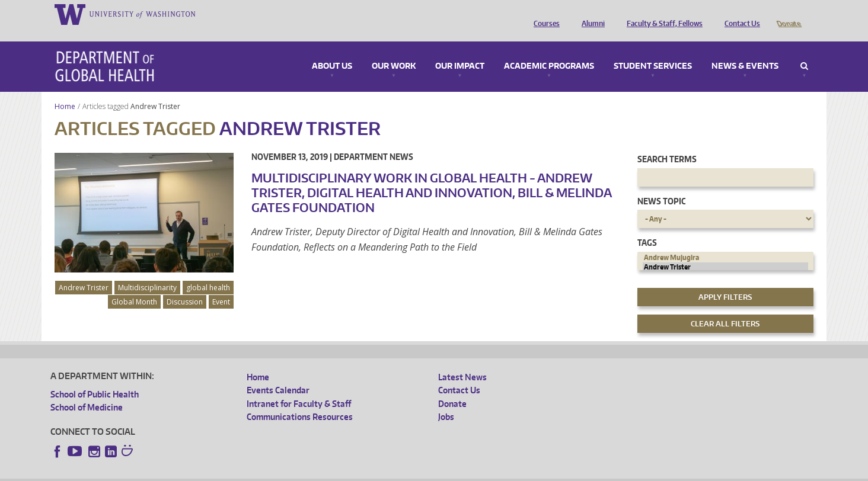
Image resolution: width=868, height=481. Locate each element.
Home (65, 90)
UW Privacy (208, 472)
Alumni (590, 14)
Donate (788, 14)
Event (221, 285)
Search (804, 50)
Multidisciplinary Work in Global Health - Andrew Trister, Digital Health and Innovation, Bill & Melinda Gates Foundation (431, 176)
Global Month (134, 285)
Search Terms (667, 142)
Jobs (446, 400)
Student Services (653, 50)
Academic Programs (549, 50)
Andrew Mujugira (726, 241)
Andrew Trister (156, 90)
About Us (332, 50)
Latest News (462, 360)
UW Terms (256, 472)
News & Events (745, 50)
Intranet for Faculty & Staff (299, 387)
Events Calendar (278, 373)
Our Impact (460, 50)
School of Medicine (87, 391)
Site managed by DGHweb (326, 472)
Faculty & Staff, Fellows (662, 14)
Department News (374, 140)
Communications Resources (300, 400)
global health (208, 271)
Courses (544, 14)
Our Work (394, 50)
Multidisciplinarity (147, 271)
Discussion (185, 285)
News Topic (661, 185)
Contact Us (739, 14)
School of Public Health (95, 378)
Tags (647, 226)
